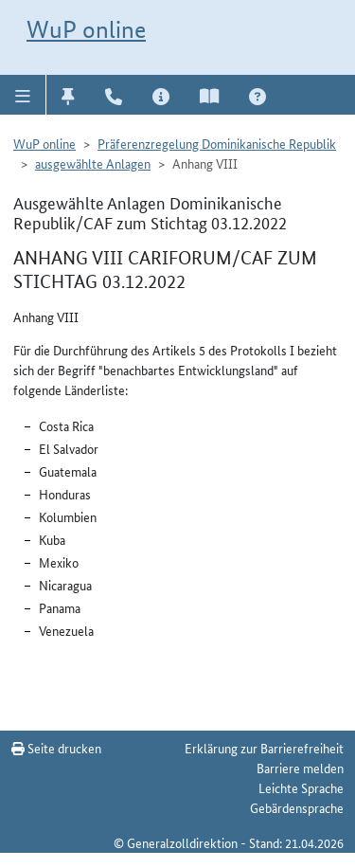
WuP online (86, 29)
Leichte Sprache (301, 787)
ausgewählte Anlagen (93, 163)
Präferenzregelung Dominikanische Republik (217, 143)
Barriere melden (300, 768)
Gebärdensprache (297, 807)
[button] (23, 95)
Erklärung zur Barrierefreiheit (264, 748)
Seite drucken (56, 748)
